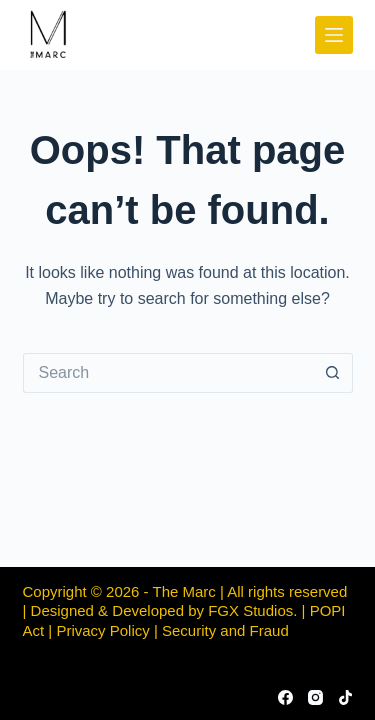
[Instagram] (315, 697)
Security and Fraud (225, 630)
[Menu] (334, 35)
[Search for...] (168, 373)
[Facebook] (285, 697)
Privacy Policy (102, 630)
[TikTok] (345, 697)
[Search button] (333, 373)
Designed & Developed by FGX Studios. (164, 610)
